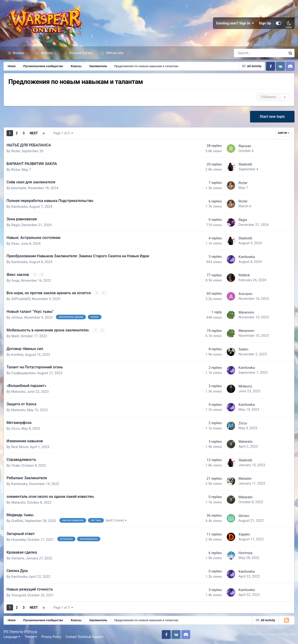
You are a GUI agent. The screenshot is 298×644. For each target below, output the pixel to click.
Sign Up (265, 23)
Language (12, 637)
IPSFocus (30, 632)
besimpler (19, 188)
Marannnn (246, 312)
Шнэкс (244, 516)
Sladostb (245, 164)
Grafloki (17, 521)
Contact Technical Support (84, 637)
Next (34, 133)
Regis (15, 225)
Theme (31, 637)
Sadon (243, 349)
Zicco (15, 429)
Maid (15, 336)
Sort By (284, 133)
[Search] (247, 53)
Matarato (18, 392)
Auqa (15, 281)
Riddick (244, 275)
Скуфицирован (23, 373)
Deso (15, 244)
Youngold (19, 595)
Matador (245, 479)
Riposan (245, 146)
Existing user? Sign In (235, 23)
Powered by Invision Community (272, 634)
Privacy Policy (51, 637)
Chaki (15, 466)
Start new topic (272, 117)
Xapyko (244, 534)
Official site (114, 53)
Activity (47, 53)
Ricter (16, 151)
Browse (19, 53)
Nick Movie (20, 447)
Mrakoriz (245, 386)
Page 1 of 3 (63, 133)
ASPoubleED (21, 299)
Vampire (18, 558)
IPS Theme (11, 632)
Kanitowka (19, 207)
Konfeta (17, 355)
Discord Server (80, 53)
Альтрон (245, 294)
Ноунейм (19, 540)
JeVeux (17, 317)
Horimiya (245, 553)
